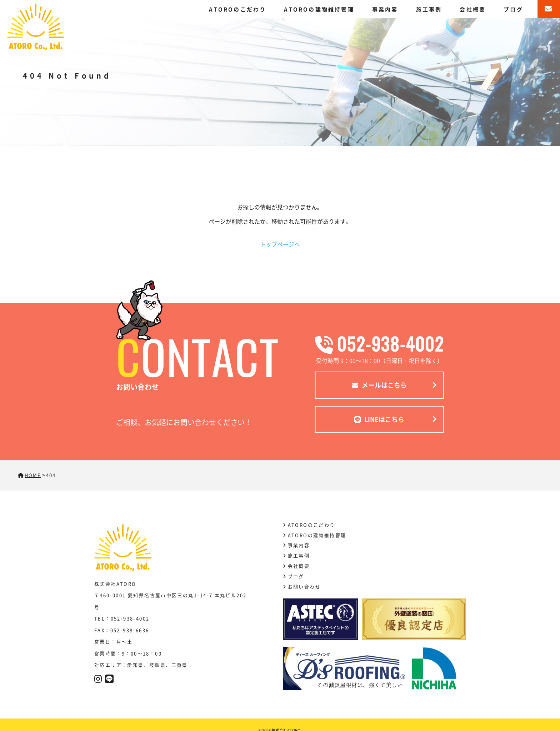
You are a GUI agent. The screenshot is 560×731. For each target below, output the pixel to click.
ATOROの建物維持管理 (319, 9)
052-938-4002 (379, 343)
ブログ (513, 9)
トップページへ (280, 244)
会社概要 (473, 9)
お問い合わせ (304, 586)
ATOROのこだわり (237, 9)
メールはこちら (379, 385)
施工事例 (429, 9)
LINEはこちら (379, 419)
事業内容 (385, 9)
